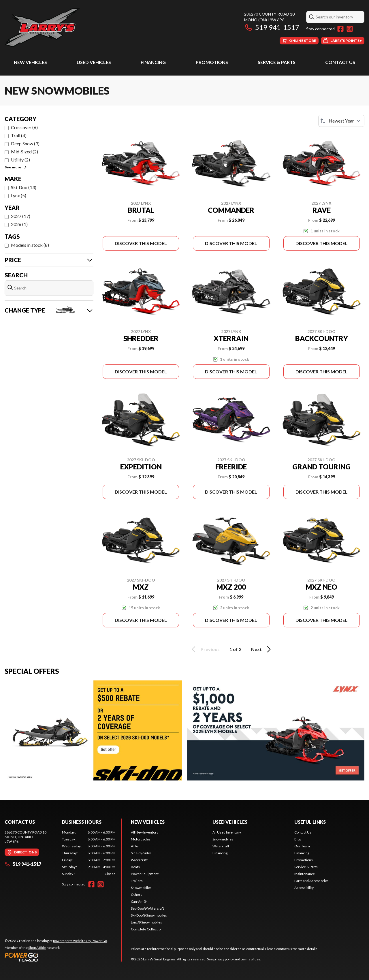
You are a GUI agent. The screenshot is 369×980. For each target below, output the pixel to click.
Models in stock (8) (30, 245)
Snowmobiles (141, 888)
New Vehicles (30, 62)
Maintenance (305, 874)
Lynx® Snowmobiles (146, 922)
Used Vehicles (94, 62)
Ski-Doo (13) (24, 187)
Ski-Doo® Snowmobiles (149, 915)
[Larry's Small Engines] (77, 28)
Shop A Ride (37, 948)
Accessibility (304, 888)
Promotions (212, 62)
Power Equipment (145, 874)
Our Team (302, 846)
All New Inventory (145, 832)
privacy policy (224, 959)
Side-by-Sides (141, 853)
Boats (135, 867)
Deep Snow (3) (25, 143)
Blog (298, 839)
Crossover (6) (24, 127)
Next (262, 649)
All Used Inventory (227, 832)
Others (137, 895)
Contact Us (340, 62)
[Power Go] (56, 957)
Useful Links (310, 822)
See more (16, 167)
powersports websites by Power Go (80, 941)
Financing (153, 62)
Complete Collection (147, 929)
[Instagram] (350, 29)
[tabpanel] (89, 853)
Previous (205, 649)
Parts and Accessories (311, 881)
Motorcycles (141, 839)
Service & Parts (277, 62)
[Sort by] (341, 121)
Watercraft (139, 860)
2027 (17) (21, 216)
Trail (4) (19, 135)
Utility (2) (20, 160)
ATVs (135, 846)
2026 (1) (19, 224)
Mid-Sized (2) (25, 152)
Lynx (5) (19, 195)
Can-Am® (139, 901)
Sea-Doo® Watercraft (147, 908)
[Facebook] (340, 29)
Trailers (137, 881)
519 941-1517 (272, 27)
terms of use (251, 959)
